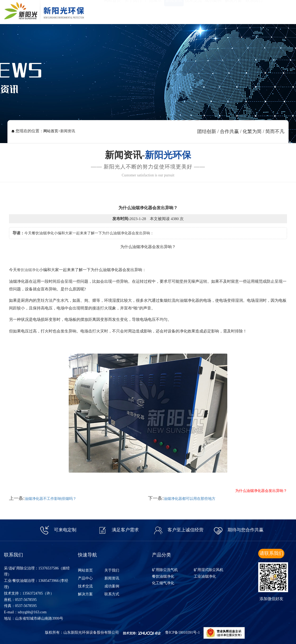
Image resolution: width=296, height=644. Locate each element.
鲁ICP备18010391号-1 (182, 632)
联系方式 (112, 594)
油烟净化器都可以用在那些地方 (189, 499)
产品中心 (85, 578)
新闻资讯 (174, 11)
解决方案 (233, 11)
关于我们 (133, 11)
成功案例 (213, 11)
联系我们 (254, 11)
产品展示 (153, 11)
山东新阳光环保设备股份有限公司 (91, 632)
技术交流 (193, 11)
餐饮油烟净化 (28, 270)
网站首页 (112, 11)
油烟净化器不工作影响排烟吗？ (50, 499)
